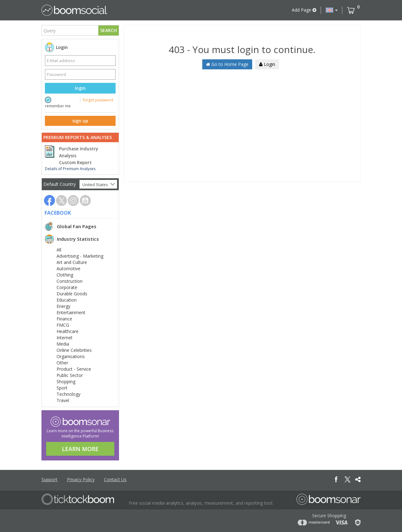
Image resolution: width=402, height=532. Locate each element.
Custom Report (75, 163)
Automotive (68, 269)
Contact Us (115, 479)
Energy (63, 306)
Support (49, 479)
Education (67, 300)
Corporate (67, 287)
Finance (64, 319)
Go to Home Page (227, 64)
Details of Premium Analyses (70, 169)
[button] (332, 10)
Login (267, 64)
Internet (65, 338)
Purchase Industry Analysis (79, 152)
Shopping (66, 382)
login (80, 88)
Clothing (65, 275)
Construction (70, 281)
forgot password (98, 100)
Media (63, 344)
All (59, 250)
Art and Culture (72, 262)
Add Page (304, 10)
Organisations (71, 356)
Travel (63, 400)
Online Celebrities (74, 350)
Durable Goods (72, 294)
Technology (68, 394)
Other (62, 363)
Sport (62, 388)
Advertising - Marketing (80, 256)
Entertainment (71, 312)
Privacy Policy (81, 479)
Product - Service (74, 369)
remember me (58, 106)
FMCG (63, 325)
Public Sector (70, 375)
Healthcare (68, 331)
